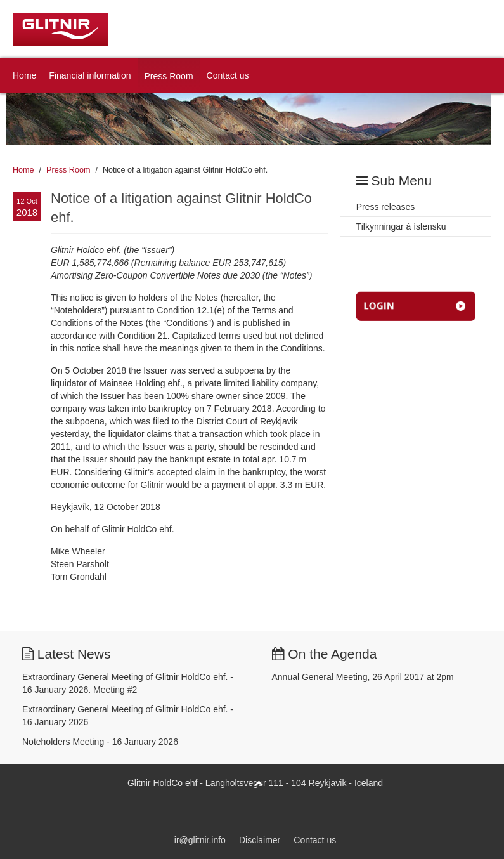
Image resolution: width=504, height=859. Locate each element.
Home (24, 75)
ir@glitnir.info (200, 840)
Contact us (228, 75)
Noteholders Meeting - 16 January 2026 (100, 742)
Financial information (90, 75)
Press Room (169, 76)
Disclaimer (260, 840)
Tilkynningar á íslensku (401, 226)
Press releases (386, 207)
